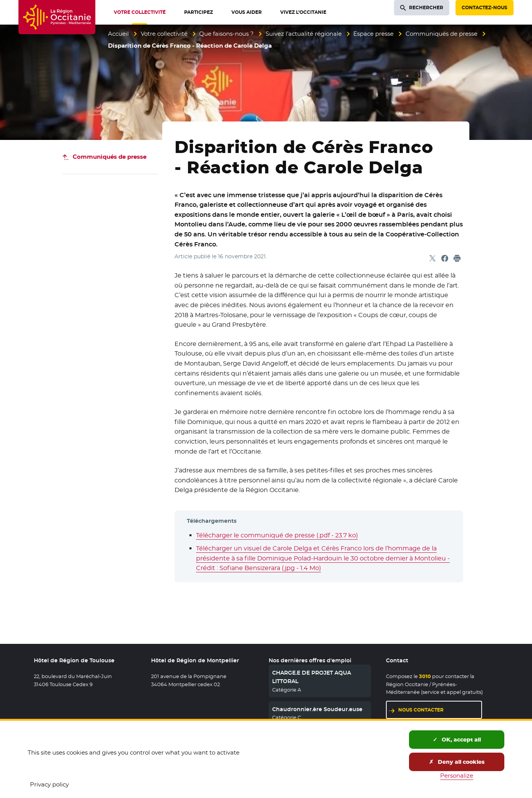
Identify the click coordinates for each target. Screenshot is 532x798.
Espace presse (373, 34)
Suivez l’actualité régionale (304, 34)
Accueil (118, 34)
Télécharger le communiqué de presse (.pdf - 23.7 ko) (277, 535)
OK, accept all (457, 740)
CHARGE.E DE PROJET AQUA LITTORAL (312, 677)
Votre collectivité (164, 34)
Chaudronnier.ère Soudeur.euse (317, 709)
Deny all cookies (457, 762)
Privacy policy (49, 784)
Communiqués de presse (441, 34)
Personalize (457, 776)
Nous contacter (421, 710)
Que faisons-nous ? (226, 34)
